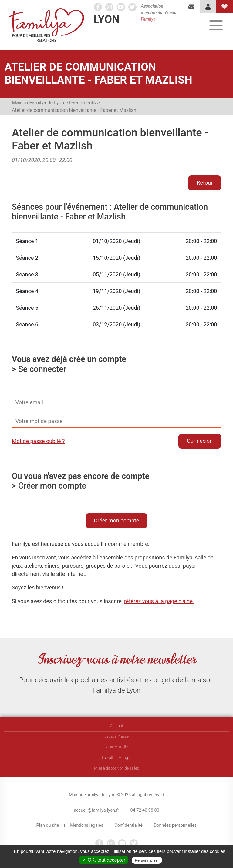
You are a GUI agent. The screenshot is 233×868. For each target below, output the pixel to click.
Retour (205, 183)
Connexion (200, 441)
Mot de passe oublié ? (38, 441)
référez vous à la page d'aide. (159, 601)
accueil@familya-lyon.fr (96, 810)
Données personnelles (175, 825)
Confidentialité (128, 825)
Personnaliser (147, 860)
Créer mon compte (117, 521)
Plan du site (48, 825)
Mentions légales (87, 825)
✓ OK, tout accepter (104, 860)
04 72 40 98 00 (145, 810)
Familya (148, 19)
